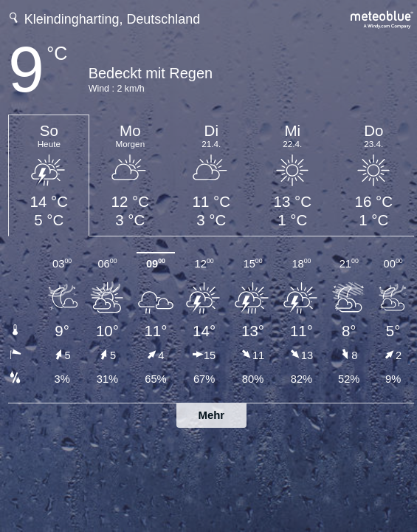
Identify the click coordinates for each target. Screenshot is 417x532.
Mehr (211, 415)
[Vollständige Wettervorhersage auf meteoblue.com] (382, 18)
